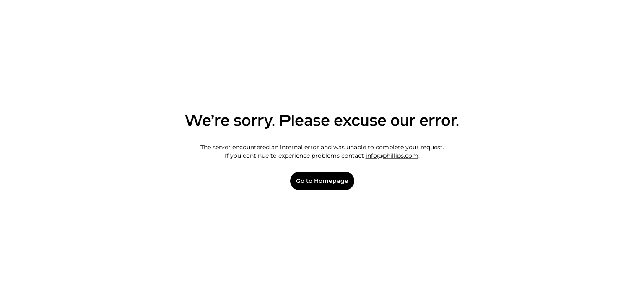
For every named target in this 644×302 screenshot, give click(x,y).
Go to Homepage (322, 181)
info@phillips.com (392, 156)
